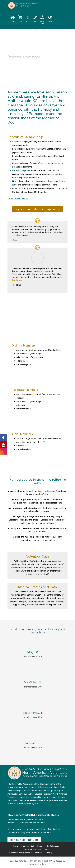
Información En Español (32, 849)
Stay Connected (28, 846)
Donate (40, 846)
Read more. (18, 280)
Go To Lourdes (53, 846)
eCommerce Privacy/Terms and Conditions (26, 853)
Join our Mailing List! (24, 840)
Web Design (56, 861)
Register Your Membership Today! (37, 209)
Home (16, 846)
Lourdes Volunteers (20, 861)
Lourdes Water (43, 21)
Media (47, 849)
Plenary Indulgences (21, 170)
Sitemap (49, 853)
